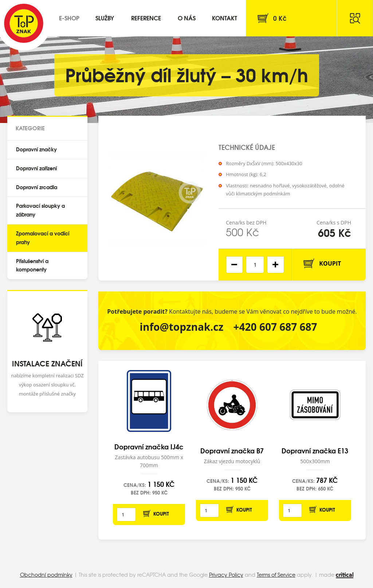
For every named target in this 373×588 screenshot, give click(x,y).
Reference (146, 18)
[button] (276, 265)
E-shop (69, 18)
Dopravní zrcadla (37, 187)
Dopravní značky (36, 149)
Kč (280, 18)
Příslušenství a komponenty (32, 265)
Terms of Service (276, 575)
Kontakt (225, 18)
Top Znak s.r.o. (24, 23)
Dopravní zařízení (36, 168)
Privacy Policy (226, 575)
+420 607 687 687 (275, 327)
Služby (105, 18)
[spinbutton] (255, 265)
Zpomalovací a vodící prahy (43, 238)
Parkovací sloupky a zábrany (40, 210)
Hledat (355, 18)
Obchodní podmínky (46, 575)
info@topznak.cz (181, 327)
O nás (187, 18)
